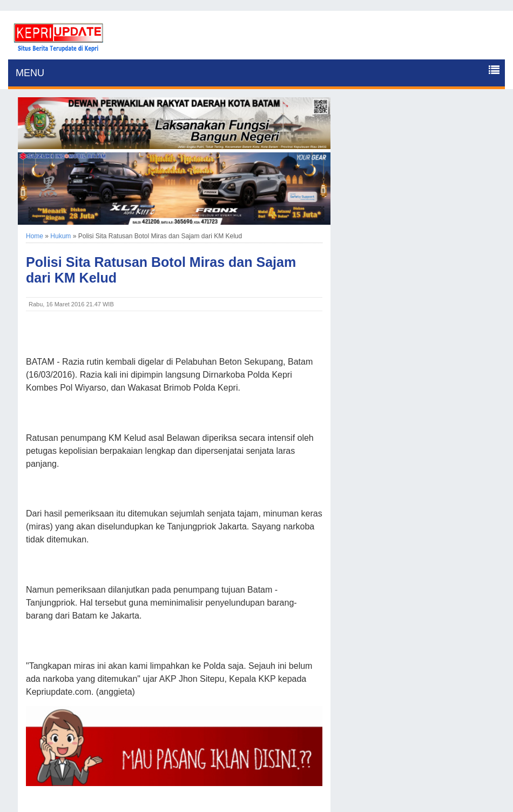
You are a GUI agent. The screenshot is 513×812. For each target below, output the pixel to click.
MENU (30, 73)
